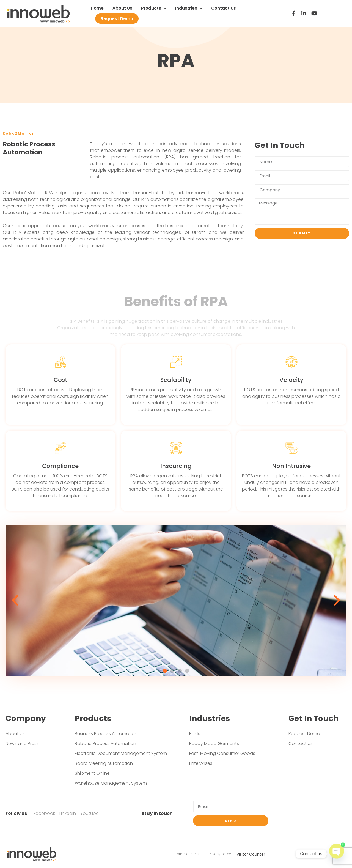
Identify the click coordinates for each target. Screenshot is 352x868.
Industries (189, 8)
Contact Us (224, 8)
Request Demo (117, 19)
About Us (122, 8)
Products (154, 8)
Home (97, 8)
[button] (165, 671)
